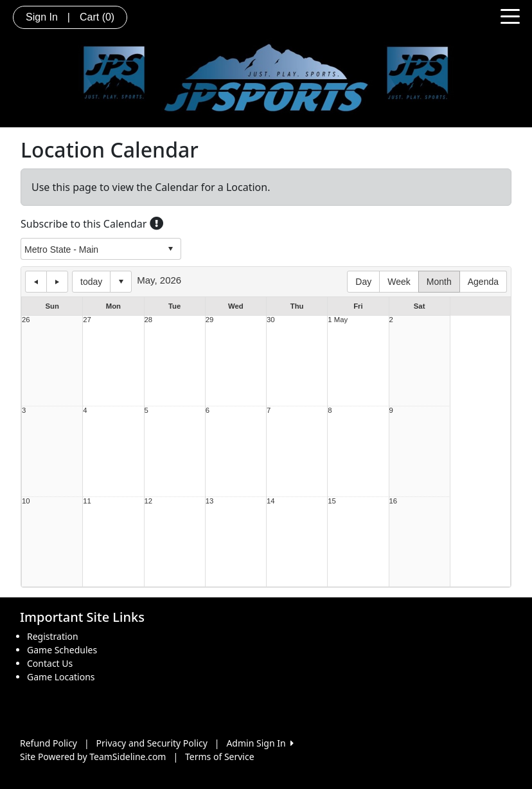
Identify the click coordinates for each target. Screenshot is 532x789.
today (91, 282)
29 (210, 320)
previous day (36, 282)
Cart (97, 17)
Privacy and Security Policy (152, 743)
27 (87, 320)
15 (332, 501)
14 (271, 501)
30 (271, 320)
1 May (338, 320)
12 (149, 501)
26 (26, 320)
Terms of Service (220, 757)
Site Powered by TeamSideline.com (93, 757)
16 (394, 501)
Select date (121, 282)
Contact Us (50, 663)
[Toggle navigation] (510, 15)
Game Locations (61, 677)
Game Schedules (62, 650)
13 (210, 501)
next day (57, 282)
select (170, 249)
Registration (53, 636)
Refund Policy (49, 743)
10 (26, 501)
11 (87, 501)
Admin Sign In (260, 743)
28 (149, 320)
